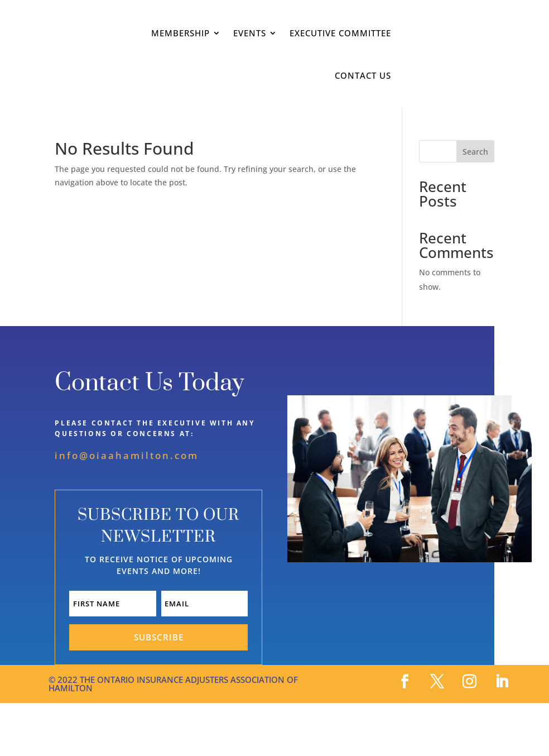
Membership (180, 33)
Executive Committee (340, 33)
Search (475, 152)
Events (250, 33)
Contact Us (363, 75)
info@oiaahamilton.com (127, 455)
